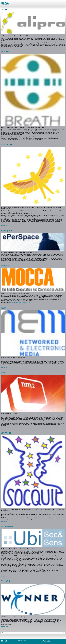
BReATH (5, 52)
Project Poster (5, 626)
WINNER (6, 581)
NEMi (4, 308)
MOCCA (5, 266)
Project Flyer (4, 225)
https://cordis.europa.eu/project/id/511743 (20, 303)
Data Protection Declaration (47, 641)
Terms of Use (44, 642)
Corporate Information (46, 640)
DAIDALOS (7, 145)
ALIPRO (5, 9)
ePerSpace (7, 230)
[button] (63, 3)
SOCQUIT (6, 433)
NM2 (4, 372)
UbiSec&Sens (8, 526)
